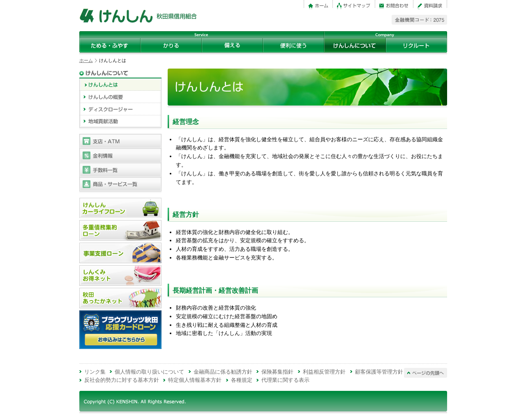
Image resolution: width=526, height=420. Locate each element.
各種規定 (242, 380)
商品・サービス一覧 (120, 184)
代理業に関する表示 (285, 380)
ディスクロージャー (120, 109)
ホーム (86, 60)
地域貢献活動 (120, 122)
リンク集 (95, 372)
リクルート (416, 45)
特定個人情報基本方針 (195, 380)
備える (232, 45)
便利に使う (294, 45)
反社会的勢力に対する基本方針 (122, 380)
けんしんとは (120, 85)
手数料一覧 (120, 170)
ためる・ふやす (110, 45)
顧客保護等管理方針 (379, 372)
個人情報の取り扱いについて (149, 372)
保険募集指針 (277, 372)
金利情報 (120, 155)
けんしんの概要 (120, 97)
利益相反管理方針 (324, 372)
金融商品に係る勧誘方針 (223, 372)
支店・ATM (120, 141)
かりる (171, 45)
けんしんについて (355, 45)
